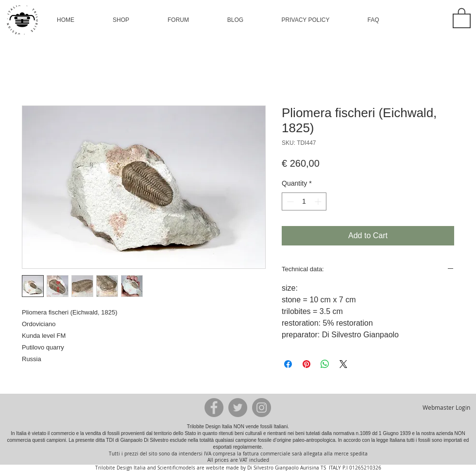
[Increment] (319, 201)
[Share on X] (343, 364)
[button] (121, 20)
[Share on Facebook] (288, 364)
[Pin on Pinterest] (306, 364)
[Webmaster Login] (446, 407)
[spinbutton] (304, 201)
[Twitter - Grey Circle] (238, 408)
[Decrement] (289, 201)
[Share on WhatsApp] (325, 364)
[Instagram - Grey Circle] (262, 408)
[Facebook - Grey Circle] (214, 408)
